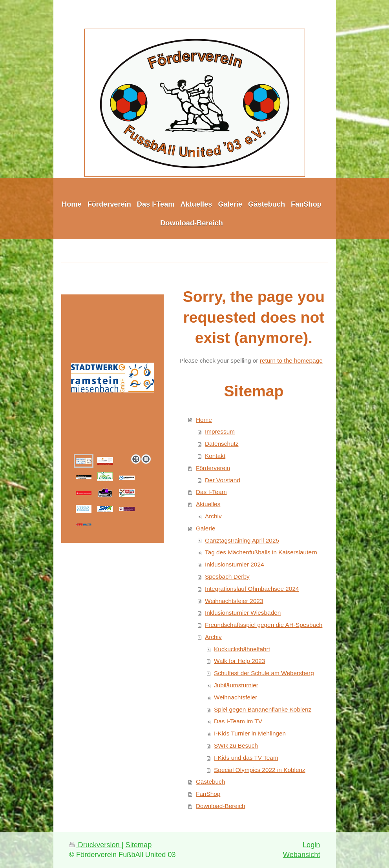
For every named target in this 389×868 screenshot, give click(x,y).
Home (204, 420)
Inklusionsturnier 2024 (235, 564)
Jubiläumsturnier (236, 685)
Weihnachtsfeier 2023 (234, 601)
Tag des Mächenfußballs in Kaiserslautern (261, 552)
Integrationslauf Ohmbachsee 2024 (252, 589)
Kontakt (215, 456)
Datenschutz (222, 444)
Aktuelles (208, 504)
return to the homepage (291, 360)
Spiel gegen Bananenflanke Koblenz (263, 709)
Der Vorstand (223, 480)
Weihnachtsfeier (236, 697)
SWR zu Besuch (236, 745)
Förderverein (213, 468)
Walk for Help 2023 (239, 661)
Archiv (213, 516)
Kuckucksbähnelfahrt (242, 649)
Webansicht (302, 855)
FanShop (208, 794)
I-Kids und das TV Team (246, 758)
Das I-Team (211, 492)
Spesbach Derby (227, 577)
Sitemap (139, 845)
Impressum (220, 431)
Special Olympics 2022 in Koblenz (260, 770)
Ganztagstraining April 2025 (242, 540)
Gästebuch (210, 782)
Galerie (206, 528)
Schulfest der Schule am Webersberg (264, 673)
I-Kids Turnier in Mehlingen (250, 733)
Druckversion (95, 845)
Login (311, 845)
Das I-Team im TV (238, 721)
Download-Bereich (221, 806)
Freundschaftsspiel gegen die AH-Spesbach (264, 625)
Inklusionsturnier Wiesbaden (243, 613)
